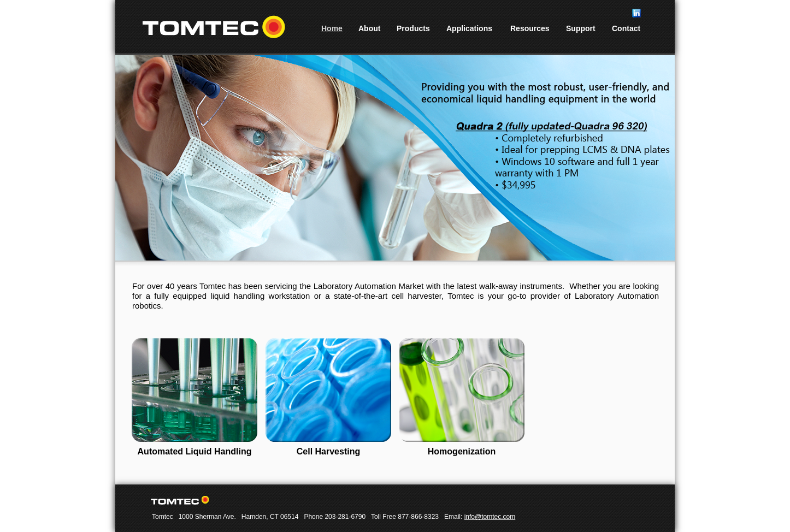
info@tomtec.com (490, 517)
